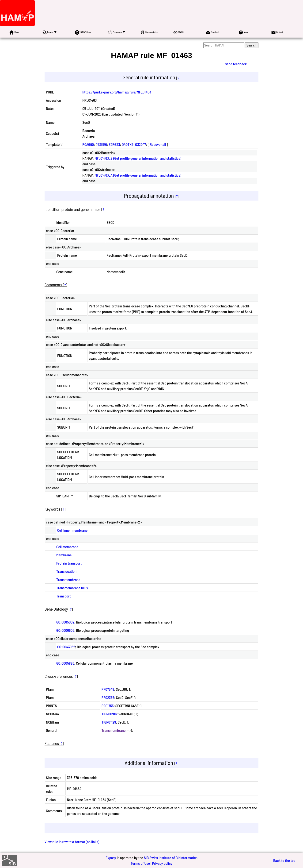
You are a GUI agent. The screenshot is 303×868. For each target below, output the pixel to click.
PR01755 (108, 706)
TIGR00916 (109, 714)
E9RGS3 (114, 144)
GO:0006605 (65, 630)
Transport (64, 596)
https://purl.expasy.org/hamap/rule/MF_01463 (117, 92)
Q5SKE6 (101, 144)
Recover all (158, 144)
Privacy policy (162, 863)
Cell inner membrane (72, 530)
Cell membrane (67, 547)
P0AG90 (88, 144)
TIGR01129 (109, 722)
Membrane (64, 555)
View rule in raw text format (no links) (72, 842)
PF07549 (108, 689)
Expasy (111, 858)
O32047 (140, 144)
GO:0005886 (65, 663)
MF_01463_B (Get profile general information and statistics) (138, 158)
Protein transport (69, 563)
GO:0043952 (66, 647)
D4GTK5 (128, 144)
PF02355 (108, 697)
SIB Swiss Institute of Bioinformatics (170, 858)
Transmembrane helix (72, 588)
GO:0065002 (65, 622)
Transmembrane (68, 579)
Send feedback (236, 64)
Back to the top (284, 860)
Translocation (66, 571)
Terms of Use (140, 863)
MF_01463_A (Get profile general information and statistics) (138, 175)
